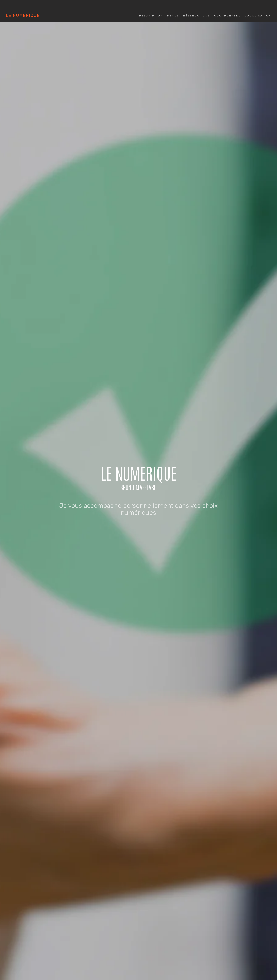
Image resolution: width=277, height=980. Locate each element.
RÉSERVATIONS (131, 498)
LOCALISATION (193, 498)
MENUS (106, 498)
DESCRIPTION (84, 498)
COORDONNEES (162, 498)
